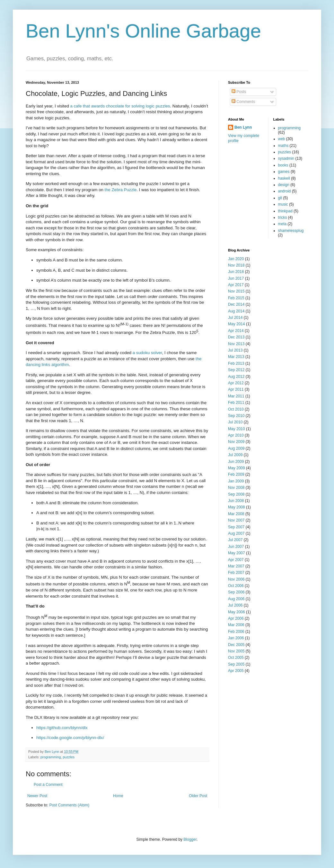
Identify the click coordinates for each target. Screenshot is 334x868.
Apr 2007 (236, 560)
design (284, 185)
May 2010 (237, 429)
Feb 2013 (236, 363)
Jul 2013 (235, 350)
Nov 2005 (236, 651)
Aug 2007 (236, 533)
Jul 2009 (235, 455)
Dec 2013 (236, 337)
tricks (283, 217)
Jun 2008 (236, 501)
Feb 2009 (236, 474)
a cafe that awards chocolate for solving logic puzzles (120, 106)
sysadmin (286, 158)
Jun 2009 (236, 462)
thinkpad (285, 211)
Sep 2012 (236, 370)
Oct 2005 (236, 658)
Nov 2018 (236, 265)
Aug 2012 (236, 377)
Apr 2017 (236, 285)
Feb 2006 (236, 632)
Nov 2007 (236, 520)
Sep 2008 (236, 494)
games (284, 172)
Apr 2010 (236, 435)
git (280, 198)
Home (118, 796)
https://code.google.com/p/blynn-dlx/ (70, 738)
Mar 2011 (236, 396)
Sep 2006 (236, 592)
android (285, 191)
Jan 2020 (236, 259)
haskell (284, 178)
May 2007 (237, 553)
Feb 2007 (236, 573)
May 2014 (237, 324)
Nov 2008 (236, 488)
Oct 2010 (236, 409)
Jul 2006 (235, 605)
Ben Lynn (243, 127)
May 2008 (237, 507)
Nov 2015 (236, 291)
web (282, 139)
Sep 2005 (236, 664)
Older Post (198, 796)
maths (283, 146)
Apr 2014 (236, 331)
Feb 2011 (236, 403)
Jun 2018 (236, 272)
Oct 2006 (236, 586)
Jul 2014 (235, 318)
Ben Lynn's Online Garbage (143, 31)
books (283, 165)
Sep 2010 (236, 416)
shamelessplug (291, 231)
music (283, 204)
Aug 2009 (236, 448)
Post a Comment (48, 785)
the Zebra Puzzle (121, 190)
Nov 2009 (236, 442)
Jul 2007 (235, 540)
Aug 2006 (236, 599)
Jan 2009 (236, 481)
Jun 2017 (236, 278)
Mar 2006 (236, 625)
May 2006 (237, 612)
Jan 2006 (236, 638)
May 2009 (237, 468)
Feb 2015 (236, 298)
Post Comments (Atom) (69, 805)
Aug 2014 (236, 311)
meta (282, 224)
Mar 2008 (236, 514)
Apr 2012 (236, 383)
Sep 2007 (236, 527)
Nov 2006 (236, 579)
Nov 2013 (236, 344)
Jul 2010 (235, 422)
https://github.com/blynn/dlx (62, 728)
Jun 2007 (236, 547)
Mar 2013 (236, 357)
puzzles (69, 757)
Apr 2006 (236, 618)
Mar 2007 (236, 566)
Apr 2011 (236, 389)
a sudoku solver (147, 353)
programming (51, 757)
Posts (239, 92)
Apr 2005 (236, 671)
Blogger (190, 839)
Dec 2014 (236, 304)
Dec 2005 (236, 645)
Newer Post (37, 796)
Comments (243, 102)
